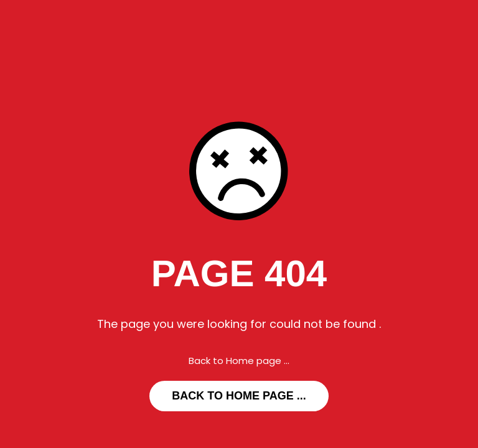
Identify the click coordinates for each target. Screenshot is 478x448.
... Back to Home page (239, 396)
